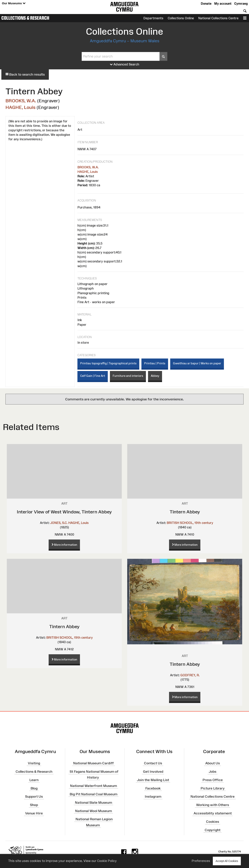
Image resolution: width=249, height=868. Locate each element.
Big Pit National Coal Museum (93, 794)
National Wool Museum (93, 811)
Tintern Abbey (185, 512)
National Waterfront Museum (93, 786)
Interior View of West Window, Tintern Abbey (64, 512)
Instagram (153, 796)
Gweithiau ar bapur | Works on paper (197, 363)
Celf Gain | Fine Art (93, 376)
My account (223, 4)
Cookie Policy (107, 861)
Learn (34, 780)
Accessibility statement (213, 813)
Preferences (201, 861)
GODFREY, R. (190, 675)
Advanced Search (125, 64)
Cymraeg (241, 4)
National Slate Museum (93, 803)
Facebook (153, 788)
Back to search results (25, 74)
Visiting (34, 763)
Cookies (213, 822)
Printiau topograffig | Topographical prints (108, 363)
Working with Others (213, 805)
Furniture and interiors (128, 376)
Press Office (213, 780)
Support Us (34, 796)
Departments (153, 18)
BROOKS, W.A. (21, 101)
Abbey (155, 376)
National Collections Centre (218, 18)
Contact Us (153, 763)
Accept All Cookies (227, 861)
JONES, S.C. (59, 523)
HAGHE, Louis (21, 107)
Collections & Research (25, 18)
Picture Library (213, 788)
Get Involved (153, 772)
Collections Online (181, 18)
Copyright (213, 830)
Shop (34, 805)
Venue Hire (34, 813)
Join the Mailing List (153, 780)
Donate (206, 4)
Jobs (213, 772)
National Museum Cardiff (93, 763)
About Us (213, 763)
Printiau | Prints (155, 363)
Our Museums (14, 3)
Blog (34, 788)
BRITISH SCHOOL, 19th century (190, 523)
